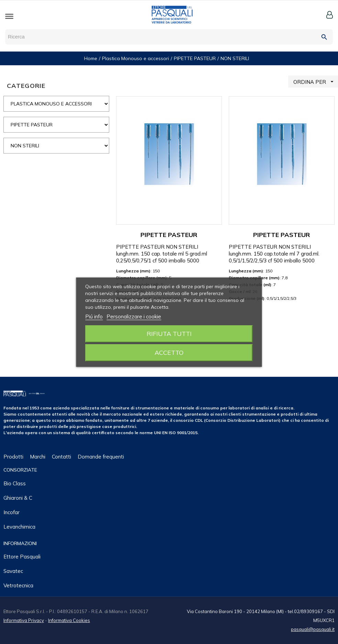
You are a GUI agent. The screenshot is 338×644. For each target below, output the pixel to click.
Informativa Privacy (24, 620)
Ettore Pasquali (22, 557)
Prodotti (13, 457)
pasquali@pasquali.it (313, 629)
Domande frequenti (101, 457)
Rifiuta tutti (169, 334)
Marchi (38, 457)
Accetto (169, 353)
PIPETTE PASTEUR (169, 235)
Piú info (94, 317)
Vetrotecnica (18, 585)
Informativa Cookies (69, 620)
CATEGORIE (26, 86)
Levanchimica (19, 527)
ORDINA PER (316, 82)
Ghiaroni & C (18, 498)
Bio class (15, 483)
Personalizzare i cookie (134, 317)
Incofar (12, 512)
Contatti (61, 457)
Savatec (13, 571)
